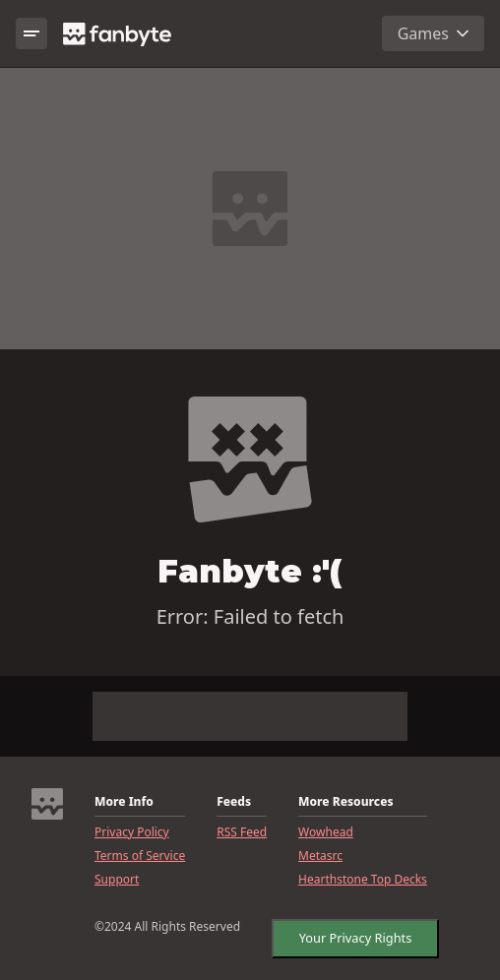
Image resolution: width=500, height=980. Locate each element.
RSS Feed (242, 832)
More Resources (345, 802)
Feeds (234, 802)
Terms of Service (140, 856)
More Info (124, 802)
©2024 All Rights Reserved (167, 927)
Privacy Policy (132, 832)
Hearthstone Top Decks (363, 880)
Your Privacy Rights (351, 934)
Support (117, 880)
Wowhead (326, 832)
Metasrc (320, 856)
